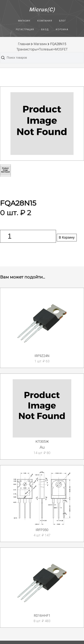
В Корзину (67, 237)
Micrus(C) (42, 10)
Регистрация (25, 30)
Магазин (24, 21)
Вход (45, 30)
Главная (24, 44)
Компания (45, 21)
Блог (63, 21)
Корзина (62, 30)
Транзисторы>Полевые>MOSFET (42, 49)
